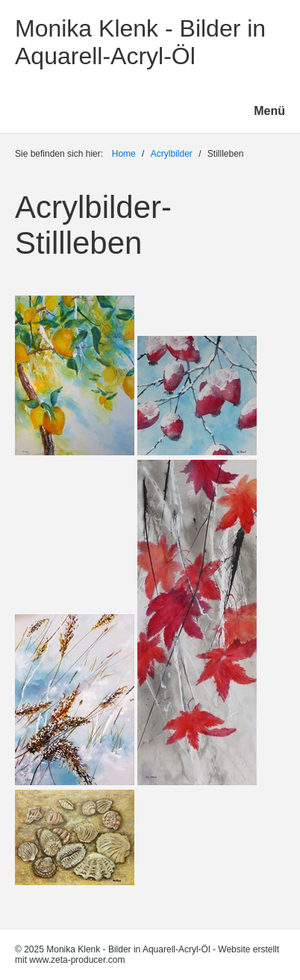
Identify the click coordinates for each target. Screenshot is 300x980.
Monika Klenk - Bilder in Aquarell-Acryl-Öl (140, 42)
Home (124, 154)
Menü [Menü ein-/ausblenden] (269, 111)
